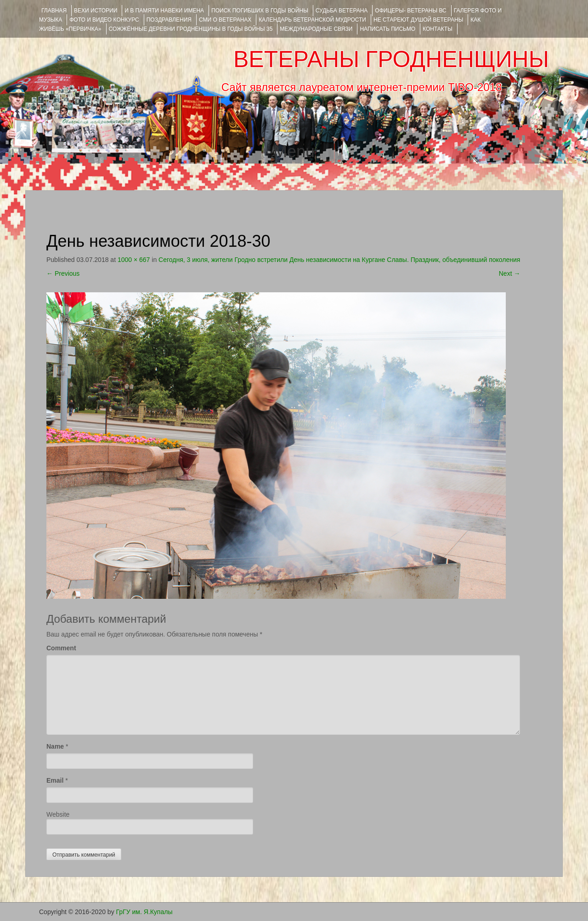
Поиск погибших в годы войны (260, 11)
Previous (63, 273)
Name (55, 746)
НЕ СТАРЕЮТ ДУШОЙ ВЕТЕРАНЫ (418, 20)
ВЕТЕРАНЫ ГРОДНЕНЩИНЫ (391, 59)
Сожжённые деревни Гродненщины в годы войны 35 (191, 29)
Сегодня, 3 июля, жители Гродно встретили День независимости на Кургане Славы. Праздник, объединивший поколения (339, 260)
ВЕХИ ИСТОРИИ (96, 11)
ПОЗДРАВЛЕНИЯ (169, 20)
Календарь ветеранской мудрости (312, 20)
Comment (61, 648)
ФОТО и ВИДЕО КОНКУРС (104, 20)
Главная (54, 11)
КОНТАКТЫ (438, 29)
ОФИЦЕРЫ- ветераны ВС (410, 11)
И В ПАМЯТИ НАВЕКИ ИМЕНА (164, 11)
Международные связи (316, 29)
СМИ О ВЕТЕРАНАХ (225, 20)
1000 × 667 (134, 260)
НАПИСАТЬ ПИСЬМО (387, 29)
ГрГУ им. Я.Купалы (144, 912)
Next (510, 273)
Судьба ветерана (342, 11)
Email (55, 780)
